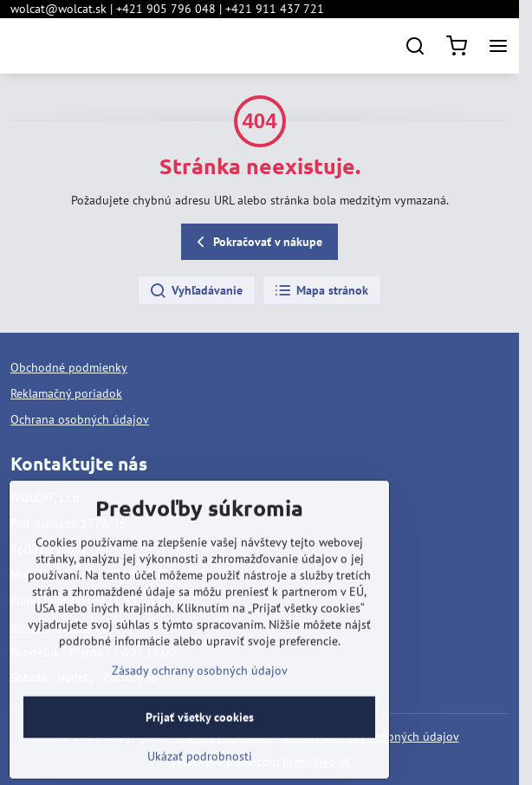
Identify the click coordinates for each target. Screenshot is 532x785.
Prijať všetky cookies (200, 756)
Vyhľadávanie (196, 291)
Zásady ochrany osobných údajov (200, 710)
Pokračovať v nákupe (257, 242)
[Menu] (498, 46)
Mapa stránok (321, 291)
